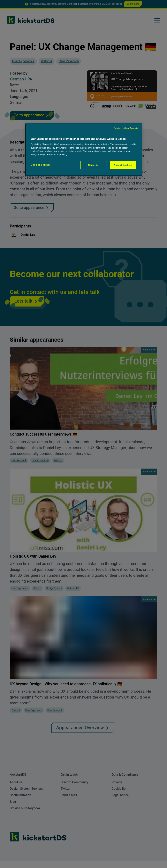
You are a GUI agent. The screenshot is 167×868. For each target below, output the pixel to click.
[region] (84, 150)
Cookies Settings (41, 165)
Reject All (94, 165)
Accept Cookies (123, 165)
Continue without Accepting (126, 128)
